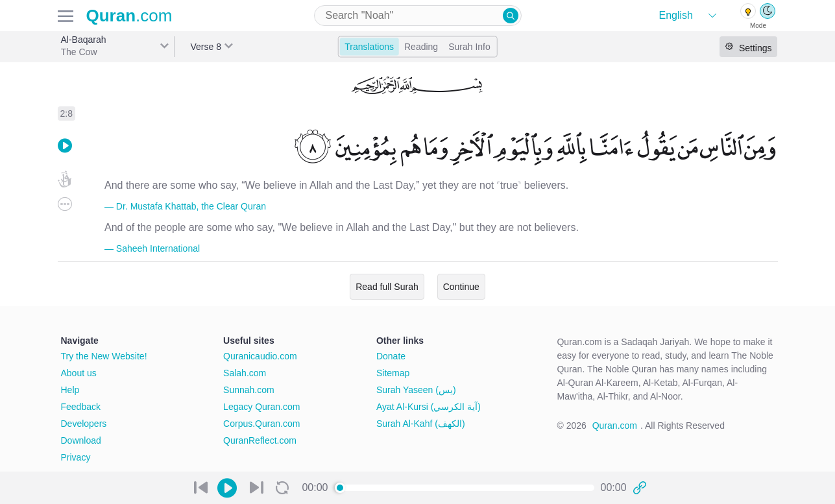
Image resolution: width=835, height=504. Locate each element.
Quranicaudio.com (260, 356)
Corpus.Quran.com (261, 424)
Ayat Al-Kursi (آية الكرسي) (429, 407)
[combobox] (418, 16)
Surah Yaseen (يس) (416, 390)
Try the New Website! (104, 356)
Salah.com (245, 373)
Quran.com (615, 426)
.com (129, 16)
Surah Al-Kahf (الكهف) (421, 424)
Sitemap (393, 373)
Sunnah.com (249, 390)
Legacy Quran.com (261, 407)
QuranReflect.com (260, 440)
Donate (391, 356)
